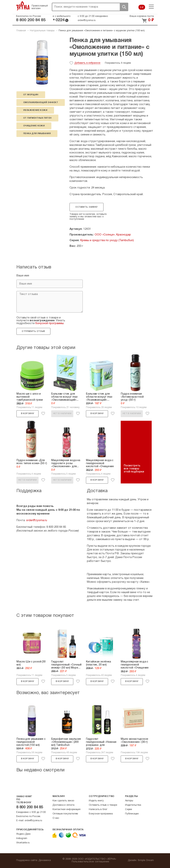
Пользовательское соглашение (90, 862)
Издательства (133, 805)
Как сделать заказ (63, 801)
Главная (21, 31)
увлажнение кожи (35, 110)
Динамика (45, 860)
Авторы (129, 801)
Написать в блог (98, 809)
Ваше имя (23, 276)
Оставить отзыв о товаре (103, 805)
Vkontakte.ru (23, 843)
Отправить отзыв (33, 331)
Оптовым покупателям (65, 814)
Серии (129, 809)
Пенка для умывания (37, 134)
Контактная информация (66, 809)
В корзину (28, 414)
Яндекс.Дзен (23, 834)
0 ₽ (142, 8)
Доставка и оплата (63, 805)
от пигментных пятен (37, 118)
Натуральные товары (42, 31)
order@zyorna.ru (87, 20)
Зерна (23, 6)
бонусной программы (49, 323)
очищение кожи (34, 126)
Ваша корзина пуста (142, 16)
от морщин (31, 95)
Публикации (132, 814)
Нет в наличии (62, 414)
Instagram (22, 838)
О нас (56, 818)
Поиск (124, 7)
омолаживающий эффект (41, 102)
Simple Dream (146, 860)
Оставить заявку (86, 207)
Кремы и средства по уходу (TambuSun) (107, 240)
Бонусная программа (101, 814)
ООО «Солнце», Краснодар (113, 235)
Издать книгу (96, 801)
